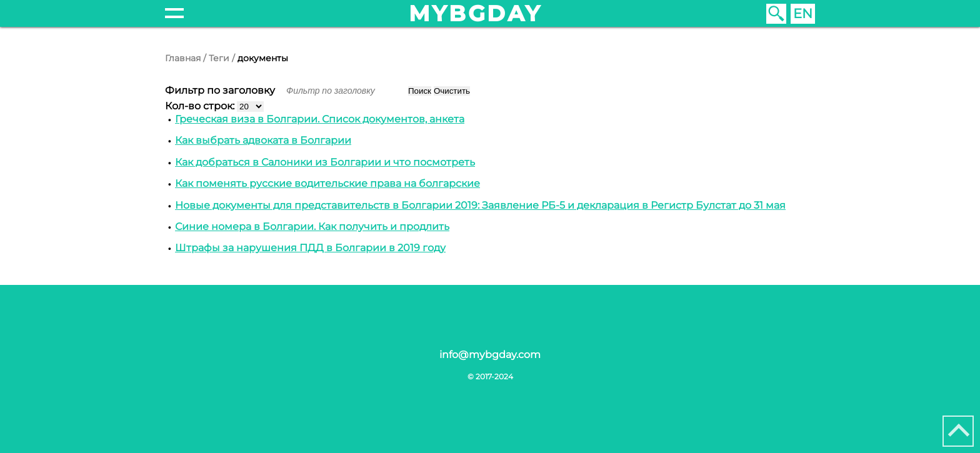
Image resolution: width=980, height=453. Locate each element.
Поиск (420, 91)
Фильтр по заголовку (221, 90)
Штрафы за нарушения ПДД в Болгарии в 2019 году (310, 248)
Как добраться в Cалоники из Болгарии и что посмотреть (325, 162)
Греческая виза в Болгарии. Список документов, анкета (320, 119)
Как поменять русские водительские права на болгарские (327, 183)
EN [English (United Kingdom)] (803, 13)
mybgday (476, 13)
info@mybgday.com (490, 355)
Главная (183, 58)
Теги (219, 58)
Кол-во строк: (201, 106)
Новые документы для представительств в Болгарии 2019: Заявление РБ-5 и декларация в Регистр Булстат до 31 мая (480, 205)
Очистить (452, 91)
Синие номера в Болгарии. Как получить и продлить (312, 227)
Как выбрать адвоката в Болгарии (263, 140)
